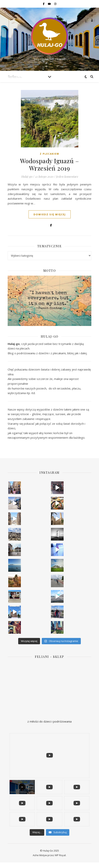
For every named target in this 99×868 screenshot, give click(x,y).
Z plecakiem (49, 154)
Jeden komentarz (67, 176)
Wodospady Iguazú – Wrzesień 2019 (49, 164)
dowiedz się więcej (50, 214)
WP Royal (60, 855)
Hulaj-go (27, 176)
